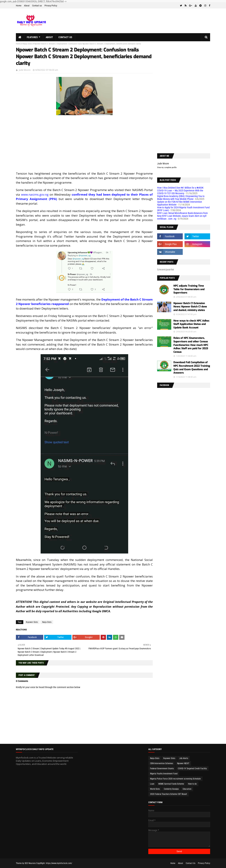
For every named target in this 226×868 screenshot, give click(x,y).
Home (19, 6)
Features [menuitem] (32, 37)
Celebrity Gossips (171, 789)
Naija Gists (28, 44)
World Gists (155, 789)
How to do (192, 784)
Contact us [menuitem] (65, 37)
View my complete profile (167, 167)
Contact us (37, 6)
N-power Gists (32, 622)
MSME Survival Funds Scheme (171, 784)
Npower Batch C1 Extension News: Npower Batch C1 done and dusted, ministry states (190, 307)
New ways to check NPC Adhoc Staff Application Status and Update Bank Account (191, 324)
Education (187, 789)
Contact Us (191, 863)
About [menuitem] (49, 37)
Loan (152, 784)
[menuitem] (20, 37)
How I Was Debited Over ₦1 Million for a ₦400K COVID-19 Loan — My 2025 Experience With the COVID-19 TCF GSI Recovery (180, 190)
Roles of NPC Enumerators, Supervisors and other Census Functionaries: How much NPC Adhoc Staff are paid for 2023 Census (191, 345)
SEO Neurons (30, 863)
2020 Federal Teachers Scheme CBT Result (169, 794)
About (27, 6)
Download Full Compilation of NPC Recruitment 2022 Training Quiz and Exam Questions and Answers (192, 368)
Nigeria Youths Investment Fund (164, 774)
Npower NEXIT (183, 763)
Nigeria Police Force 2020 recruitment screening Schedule (175, 779)
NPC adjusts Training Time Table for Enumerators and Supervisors (189, 289)
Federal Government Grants (162, 769)
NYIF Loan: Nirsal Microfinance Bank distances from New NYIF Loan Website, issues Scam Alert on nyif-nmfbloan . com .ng (182, 216)
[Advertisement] (84, 144)
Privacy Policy (51, 6)
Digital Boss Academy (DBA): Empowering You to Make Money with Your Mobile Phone (181, 198)
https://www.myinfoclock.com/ (59, 863)
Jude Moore (25, 70)
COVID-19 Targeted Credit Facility (192, 769)
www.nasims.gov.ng (35, 194)
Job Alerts (184, 758)
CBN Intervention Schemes (162, 763)
